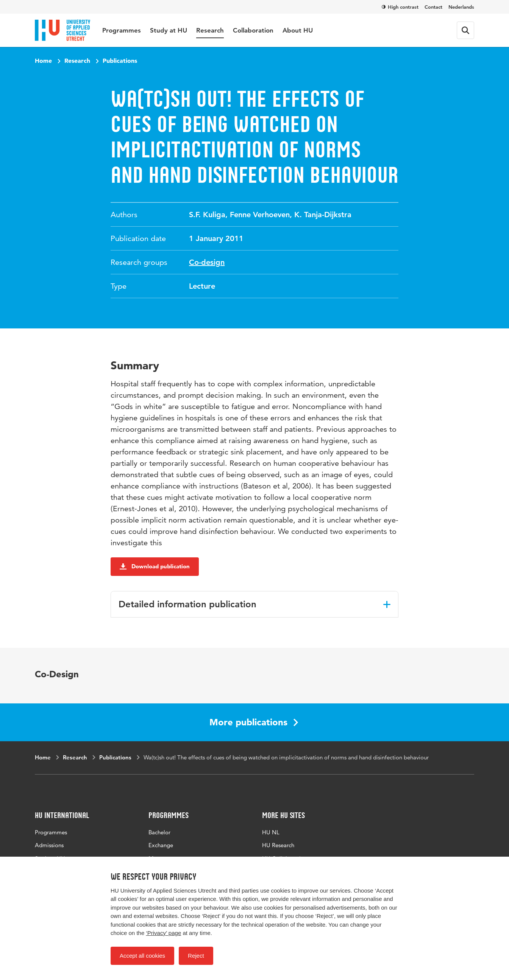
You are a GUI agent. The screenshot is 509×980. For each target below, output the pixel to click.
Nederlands (461, 7)
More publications (254, 722)
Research (210, 30)
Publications (120, 61)
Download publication (155, 566)
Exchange (161, 845)
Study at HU (169, 30)
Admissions (49, 845)
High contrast (400, 7)
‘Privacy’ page (163, 933)
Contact (433, 7)
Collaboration (253, 30)
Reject (196, 956)
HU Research (278, 845)
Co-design (207, 262)
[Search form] (465, 30)
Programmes (122, 30)
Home (43, 61)
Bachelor (159, 832)
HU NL (271, 832)
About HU (298, 30)
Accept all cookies (142, 956)
